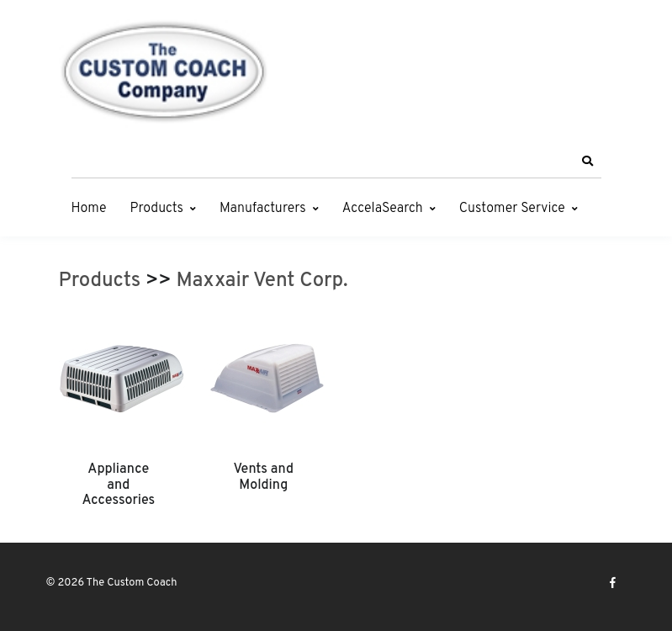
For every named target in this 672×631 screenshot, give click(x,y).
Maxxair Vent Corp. (262, 281)
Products (157, 209)
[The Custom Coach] (164, 72)
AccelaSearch (383, 209)
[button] (588, 162)
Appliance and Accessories (118, 485)
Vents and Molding (264, 477)
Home (89, 209)
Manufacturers (263, 209)
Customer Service (512, 209)
